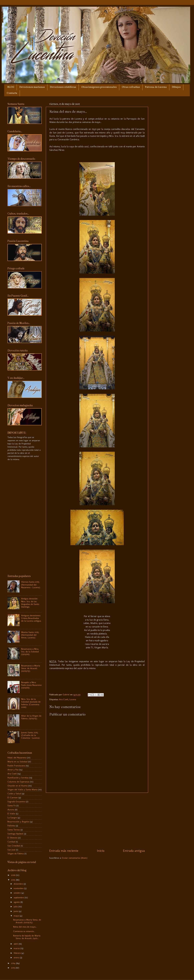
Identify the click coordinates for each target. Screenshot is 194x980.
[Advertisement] (97, 821)
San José (11, 850)
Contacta (12, 93)
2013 (13, 968)
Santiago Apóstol (15, 834)
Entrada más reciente (64, 851)
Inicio (101, 851)
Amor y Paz (13, 770)
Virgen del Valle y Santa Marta (23, 789)
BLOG (11, 87)
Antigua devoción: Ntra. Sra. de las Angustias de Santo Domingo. (30, 603)
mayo (17, 916)
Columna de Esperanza (18, 782)
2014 (14, 963)
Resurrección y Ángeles (18, 822)
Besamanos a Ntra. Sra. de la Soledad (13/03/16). (30, 651)
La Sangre (12, 818)
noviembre (19, 888)
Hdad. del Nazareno (17, 757)
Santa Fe (12, 805)
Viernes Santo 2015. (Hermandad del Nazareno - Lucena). (31, 584)
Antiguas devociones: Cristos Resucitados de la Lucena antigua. (31, 618)
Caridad (11, 842)
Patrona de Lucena (156, 87)
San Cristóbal (14, 846)
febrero (18, 953)
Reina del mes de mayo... (25, 927)
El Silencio (12, 838)
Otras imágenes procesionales (99, 87)
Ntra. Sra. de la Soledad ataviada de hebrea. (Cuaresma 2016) (31, 703)
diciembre (19, 884)
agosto (17, 902)
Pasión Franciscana (16, 766)
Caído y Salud (14, 793)
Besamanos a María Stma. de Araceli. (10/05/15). (31, 668)
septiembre (19, 897)
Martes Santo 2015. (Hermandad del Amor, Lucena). (30, 635)
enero (17, 957)
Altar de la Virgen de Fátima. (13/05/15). (31, 717)
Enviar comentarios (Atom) (75, 858)
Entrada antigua (134, 851)
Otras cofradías (131, 87)
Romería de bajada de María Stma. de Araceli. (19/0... (27, 937)
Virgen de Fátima (16, 853)
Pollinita (11, 826)
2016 (14, 875)
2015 (13, 880)
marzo (17, 948)
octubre (18, 893)
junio (16, 911)
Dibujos (176, 87)
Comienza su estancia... (24, 931)
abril (16, 944)
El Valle (11, 813)
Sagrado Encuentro (16, 801)
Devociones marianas (32, 87)
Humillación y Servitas (18, 778)
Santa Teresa (14, 830)
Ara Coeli (64, 699)
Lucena (73, 699)
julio (16, 906)
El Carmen (13, 797)
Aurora (11, 809)
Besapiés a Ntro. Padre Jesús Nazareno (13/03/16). (31, 685)
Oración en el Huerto (18, 786)
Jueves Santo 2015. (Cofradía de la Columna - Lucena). (31, 735)
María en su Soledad (17, 761)
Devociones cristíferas (63, 87)
